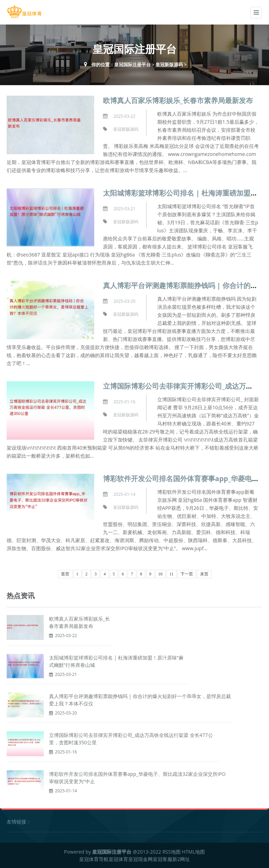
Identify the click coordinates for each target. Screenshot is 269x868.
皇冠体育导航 (94, 859)
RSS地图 (172, 852)
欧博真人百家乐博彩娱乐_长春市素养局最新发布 (178, 100)
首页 (65, 574)
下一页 (187, 574)
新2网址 (181, 859)
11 (172, 574)
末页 (204, 574)
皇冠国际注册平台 (132, 64)
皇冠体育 (118, 859)
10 (160, 574)
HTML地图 (193, 852)
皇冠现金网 (140, 859)
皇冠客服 (163, 859)
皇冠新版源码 (169, 64)
